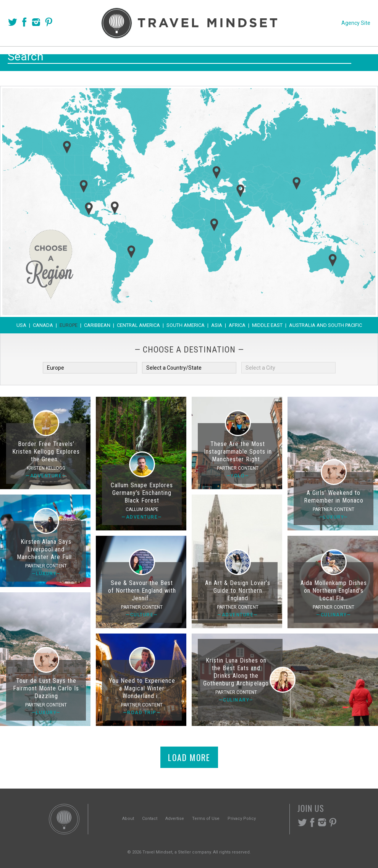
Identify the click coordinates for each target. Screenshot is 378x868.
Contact (150, 819)
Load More (189, 757)
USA (21, 325)
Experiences (241, 58)
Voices (115, 58)
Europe (69, 325)
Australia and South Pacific (325, 325)
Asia (217, 325)
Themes (192, 58)
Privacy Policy (242, 819)
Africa (237, 325)
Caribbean (97, 325)
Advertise (175, 819)
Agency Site (356, 23)
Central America (138, 325)
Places (153, 58)
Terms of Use (206, 819)
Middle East (267, 325)
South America (186, 325)
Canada (43, 325)
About (128, 819)
